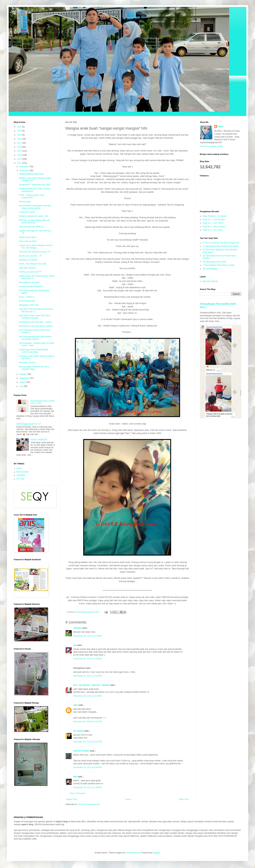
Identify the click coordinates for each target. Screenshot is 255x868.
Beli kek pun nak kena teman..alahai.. (36, 326)
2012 (20, 163)
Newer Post (72, 799)
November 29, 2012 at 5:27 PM (87, 742)
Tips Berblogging (210, 269)
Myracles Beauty (210, 281)
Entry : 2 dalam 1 (27, 297)
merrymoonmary (133, 853)
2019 (20, 135)
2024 (20, 131)
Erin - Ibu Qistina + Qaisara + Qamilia (91, 685)
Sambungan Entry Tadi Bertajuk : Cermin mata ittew (34, 351)
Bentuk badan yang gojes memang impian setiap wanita (35, 207)
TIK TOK (20, 479)
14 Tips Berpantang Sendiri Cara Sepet (220, 246)
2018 (20, 139)
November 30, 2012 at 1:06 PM (87, 787)
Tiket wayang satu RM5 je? (31, 227)
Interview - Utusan (27, 363)
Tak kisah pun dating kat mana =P (34, 252)
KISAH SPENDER (39, 440)
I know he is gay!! (27, 212)
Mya (75, 777)
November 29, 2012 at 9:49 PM (87, 767)
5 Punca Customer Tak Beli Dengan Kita (221, 243)
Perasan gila (25, 202)
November (25, 171)
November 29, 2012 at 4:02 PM (87, 722)
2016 (20, 147)
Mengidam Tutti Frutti (29, 305)
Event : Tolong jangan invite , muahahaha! (32, 196)
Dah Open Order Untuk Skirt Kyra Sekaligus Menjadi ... (34, 317)
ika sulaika (78, 731)
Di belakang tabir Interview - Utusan (35, 322)
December (25, 167)
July (22, 386)
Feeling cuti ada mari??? (30, 272)
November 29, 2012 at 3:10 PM (87, 676)
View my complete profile (211, 146)
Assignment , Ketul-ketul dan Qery (35, 185)
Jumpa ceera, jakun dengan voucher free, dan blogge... (36, 247)
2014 (20, 155)
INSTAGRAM (22, 472)
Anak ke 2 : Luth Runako (214, 220)
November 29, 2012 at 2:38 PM (87, 659)
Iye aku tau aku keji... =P (30, 256)
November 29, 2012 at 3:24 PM (87, 696)
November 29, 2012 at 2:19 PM (87, 636)
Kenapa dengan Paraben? (31, 286)
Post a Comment (77, 793)
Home (128, 799)
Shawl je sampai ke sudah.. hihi (33, 216)
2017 (20, 143)
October (23, 374)
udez (76, 705)
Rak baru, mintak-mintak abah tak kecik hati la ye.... (34, 221)
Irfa (75, 645)
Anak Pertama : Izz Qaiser (215, 216)
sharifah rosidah (81, 751)
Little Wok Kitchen (27, 268)
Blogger (156, 853)
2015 (20, 151)
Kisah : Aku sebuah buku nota (33, 264)
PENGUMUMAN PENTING (31, 174)
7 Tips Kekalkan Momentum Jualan (219, 265)
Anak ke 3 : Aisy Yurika (213, 223)
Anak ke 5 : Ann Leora (213, 230)
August (23, 382)
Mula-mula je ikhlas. (28, 241)
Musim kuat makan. (28, 237)
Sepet (221, 126)
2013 (20, 159)
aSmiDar (77, 628)
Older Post (184, 799)
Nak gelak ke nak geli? (29, 282)
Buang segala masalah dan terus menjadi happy (34, 368)
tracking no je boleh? (29, 260)
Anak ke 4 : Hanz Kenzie (214, 227)
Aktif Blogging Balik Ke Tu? (29, 424)
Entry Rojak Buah (27, 301)
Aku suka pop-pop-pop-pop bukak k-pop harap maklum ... (36, 338)
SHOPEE (21, 475)
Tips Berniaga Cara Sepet (214, 262)
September (25, 378)
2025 (20, 127)
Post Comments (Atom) (89, 804)
